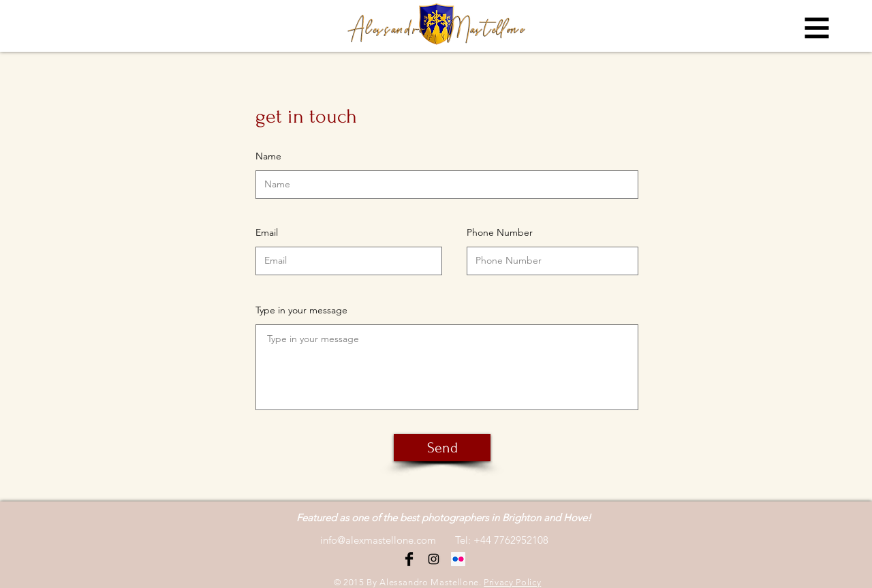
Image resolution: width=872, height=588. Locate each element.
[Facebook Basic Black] (409, 559)
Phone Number (500, 232)
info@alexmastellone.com (378, 540)
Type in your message (301, 310)
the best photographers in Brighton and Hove (485, 517)
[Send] (442, 448)
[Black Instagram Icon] (434, 559)
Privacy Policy (512, 582)
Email (267, 232)
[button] (817, 28)
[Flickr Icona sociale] (458, 559)
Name (268, 156)
